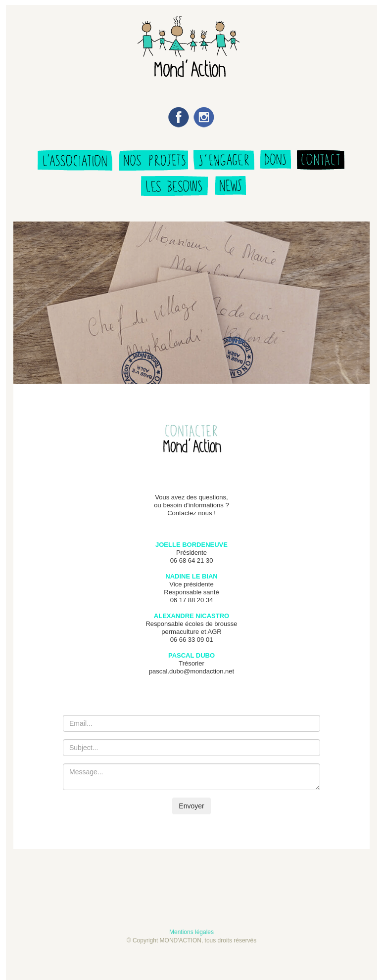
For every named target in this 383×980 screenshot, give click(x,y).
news (231, 191)
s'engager (224, 161)
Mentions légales (191, 932)
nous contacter (323, 161)
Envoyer (191, 806)
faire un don (276, 161)
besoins (175, 191)
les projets (153, 161)
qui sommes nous (74, 161)
